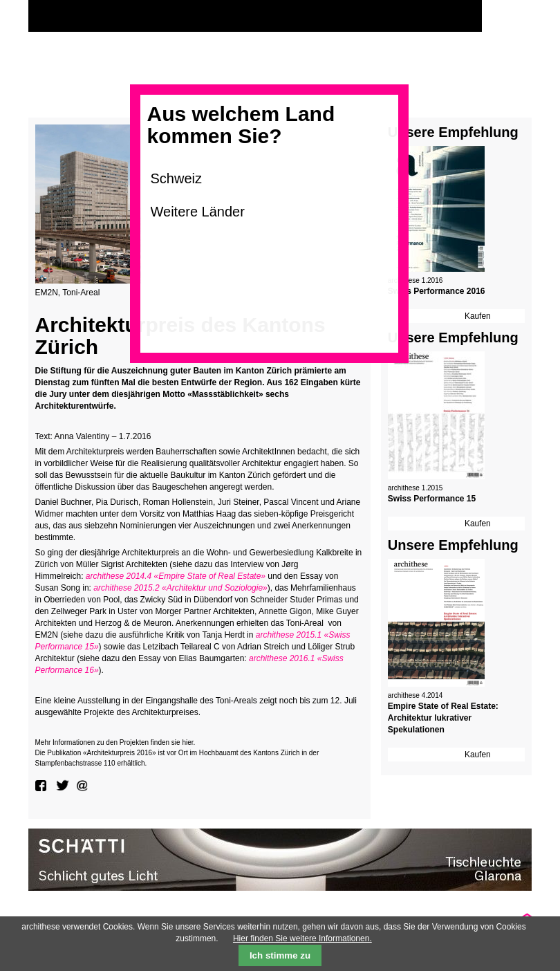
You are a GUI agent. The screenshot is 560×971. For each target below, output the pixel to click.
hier (187, 742)
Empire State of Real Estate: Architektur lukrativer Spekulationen (443, 718)
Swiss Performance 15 (432, 499)
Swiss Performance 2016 (437, 291)
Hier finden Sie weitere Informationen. (302, 938)
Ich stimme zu (280, 955)
